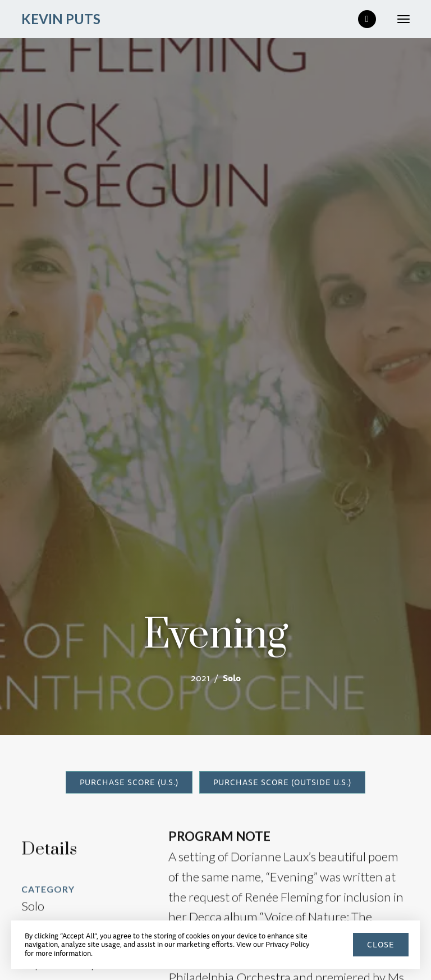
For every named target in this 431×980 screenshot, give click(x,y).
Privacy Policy (287, 944)
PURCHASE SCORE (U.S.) (129, 782)
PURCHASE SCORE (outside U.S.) (282, 782)
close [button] (381, 945)
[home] (61, 19)
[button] (399, 19)
